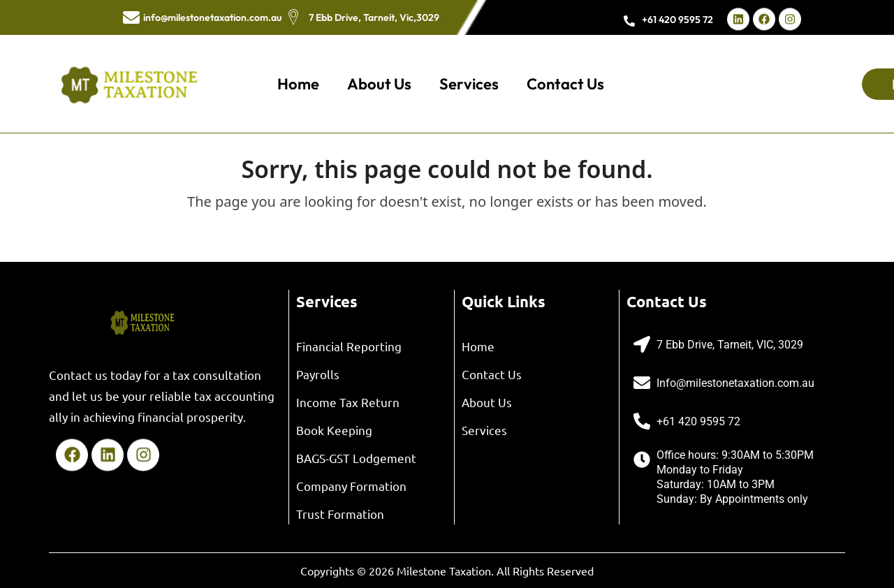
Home (298, 84)
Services (469, 84)
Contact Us (565, 84)
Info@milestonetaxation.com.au (735, 383)
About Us (379, 84)
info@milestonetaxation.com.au (212, 17)
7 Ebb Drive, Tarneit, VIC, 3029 (730, 345)
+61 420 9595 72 (677, 20)
